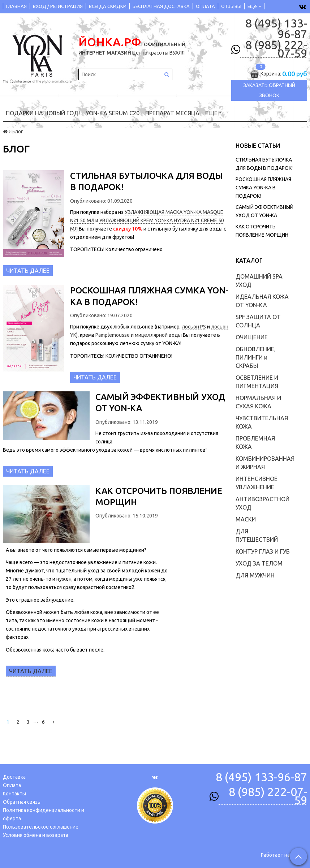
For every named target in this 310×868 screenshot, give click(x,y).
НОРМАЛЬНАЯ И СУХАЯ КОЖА (258, 402)
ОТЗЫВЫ (231, 6)
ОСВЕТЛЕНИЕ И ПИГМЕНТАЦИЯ (257, 382)
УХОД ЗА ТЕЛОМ (259, 563)
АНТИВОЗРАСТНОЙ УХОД (262, 503)
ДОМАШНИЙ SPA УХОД (259, 281)
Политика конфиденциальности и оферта (44, 814)
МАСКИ (246, 519)
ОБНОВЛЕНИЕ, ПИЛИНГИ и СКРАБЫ (256, 357)
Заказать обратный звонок (269, 90)
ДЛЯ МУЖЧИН (255, 575)
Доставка (14, 777)
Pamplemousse (113, 335)
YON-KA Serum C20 (113, 113)
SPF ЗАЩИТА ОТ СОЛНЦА (258, 321)
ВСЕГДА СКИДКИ (108, 6)
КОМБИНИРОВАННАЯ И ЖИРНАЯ (265, 463)
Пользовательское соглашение (41, 827)
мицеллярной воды (158, 335)
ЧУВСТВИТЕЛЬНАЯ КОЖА (262, 422)
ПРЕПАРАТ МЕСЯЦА (172, 113)
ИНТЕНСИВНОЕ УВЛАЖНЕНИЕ (257, 483)
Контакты (14, 794)
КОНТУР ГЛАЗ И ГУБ (263, 551)
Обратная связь (22, 802)
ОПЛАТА (205, 6)
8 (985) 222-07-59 (276, 49)
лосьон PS (194, 327)
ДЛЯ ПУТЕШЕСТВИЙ (257, 535)
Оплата (12, 785)
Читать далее (28, 271)
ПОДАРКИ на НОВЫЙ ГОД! (43, 113)
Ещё (254, 6)
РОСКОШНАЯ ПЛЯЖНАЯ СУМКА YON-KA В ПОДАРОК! (263, 188)
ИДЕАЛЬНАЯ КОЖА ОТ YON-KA (262, 301)
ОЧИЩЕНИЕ (252, 337)
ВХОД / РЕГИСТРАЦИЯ (58, 6)
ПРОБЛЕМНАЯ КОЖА (255, 442)
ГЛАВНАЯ (16, 6)
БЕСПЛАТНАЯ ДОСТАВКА (161, 6)
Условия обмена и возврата (36, 835)
